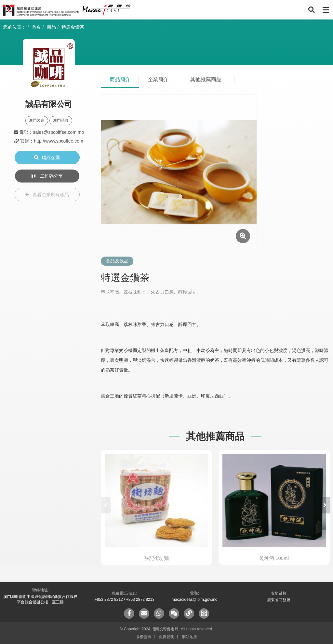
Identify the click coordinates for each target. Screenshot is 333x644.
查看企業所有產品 (47, 195)
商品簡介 (120, 79)
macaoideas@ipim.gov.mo (195, 600)
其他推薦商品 (206, 79)
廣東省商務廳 (279, 600)
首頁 (36, 27)
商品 (51, 27)
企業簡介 (158, 79)
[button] (325, 505)
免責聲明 (166, 637)
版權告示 (143, 637)
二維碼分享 (47, 176)
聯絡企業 (47, 158)
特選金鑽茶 (73, 27)
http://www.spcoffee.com (58, 141)
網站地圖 (190, 637)
